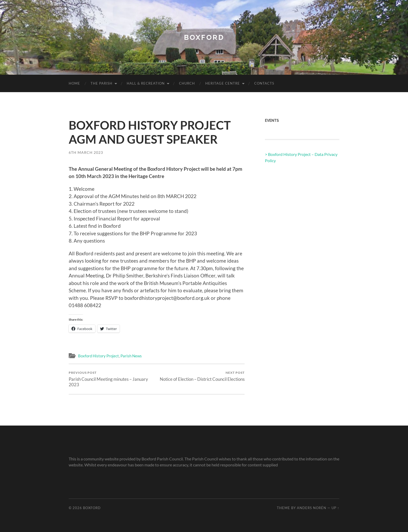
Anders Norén (312, 508)
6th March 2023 (86, 152)
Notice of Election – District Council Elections (202, 376)
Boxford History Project (98, 356)
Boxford (204, 37)
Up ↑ (335, 508)
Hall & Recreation (146, 83)
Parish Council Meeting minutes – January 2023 (112, 379)
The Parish (101, 83)
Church (187, 83)
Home (74, 83)
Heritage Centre (223, 83)
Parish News (131, 356)
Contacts (264, 83)
